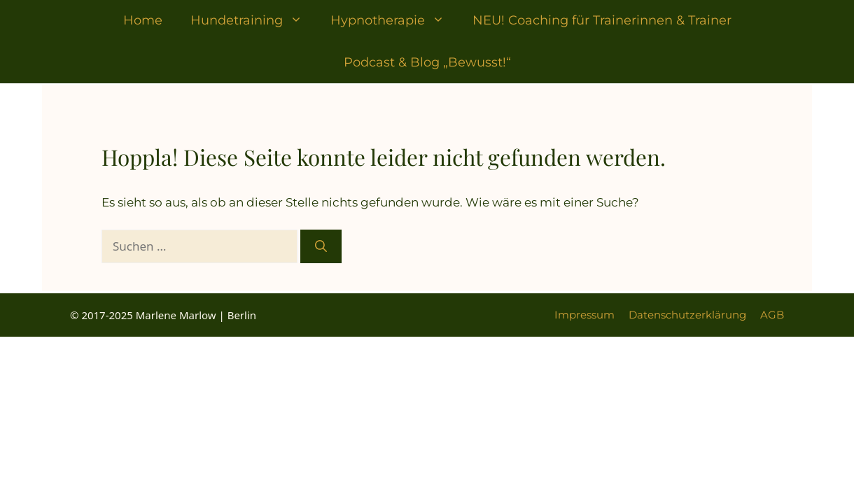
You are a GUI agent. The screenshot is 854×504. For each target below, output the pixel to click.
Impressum (584, 315)
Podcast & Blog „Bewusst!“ (427, 62)
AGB (772, 315)
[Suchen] (321, 246)
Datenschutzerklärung (687, 315)
